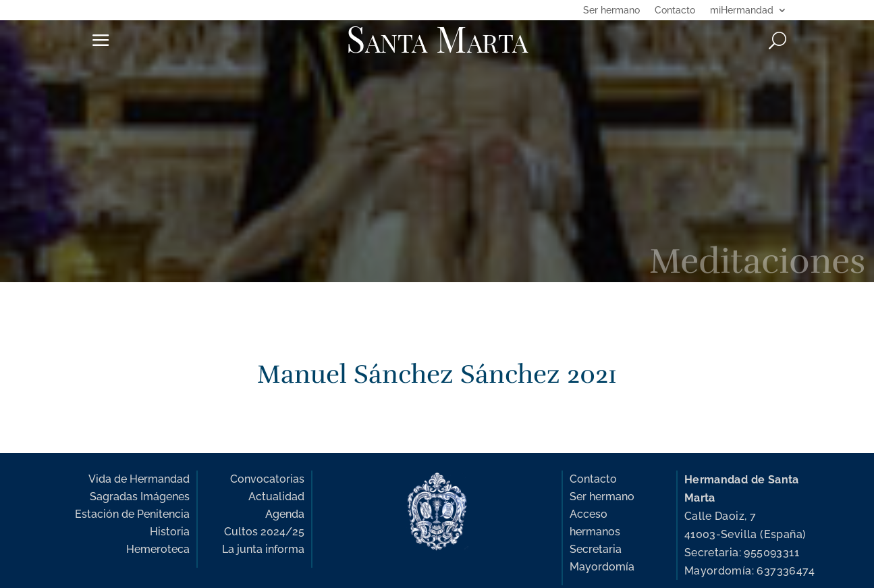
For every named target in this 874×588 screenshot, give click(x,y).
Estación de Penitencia (132, 514)
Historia (170, 532)
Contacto (675, 10)
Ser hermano (611, 10)
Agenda (285, 514)
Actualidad (276, 497)
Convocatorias (267, 479)
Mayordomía (602, 567)
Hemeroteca (158, 549)
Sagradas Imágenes (140, 497)
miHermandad (742, 10)
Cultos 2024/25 (264, 532)
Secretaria (596, 549)
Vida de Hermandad (139, 479)
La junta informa (263, 549)
